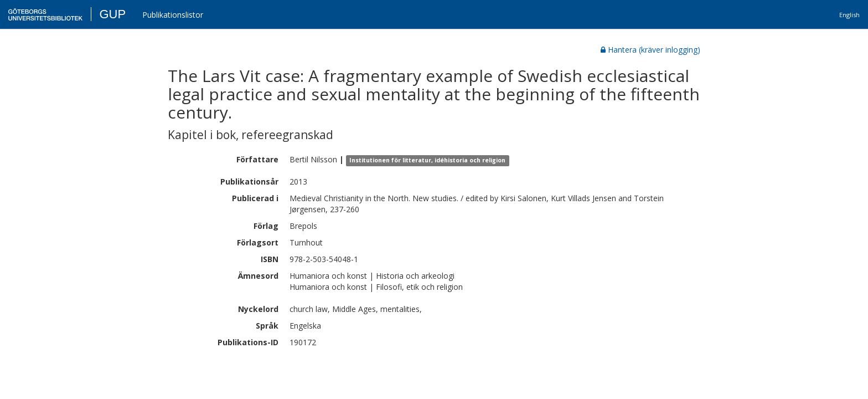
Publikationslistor (173, 15)
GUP (112, 14)
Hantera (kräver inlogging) (650, 50)
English (849, 15)
